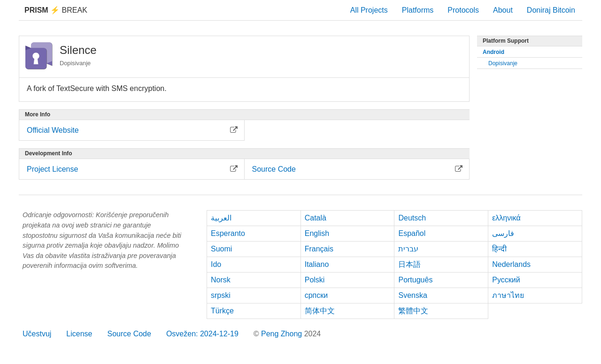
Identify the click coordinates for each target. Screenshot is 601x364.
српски (316, 295)
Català (316, 218)
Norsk (221, 280)
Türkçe (222, 311)
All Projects (369, 10)
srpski (221, 295)
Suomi (221, 249)
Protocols (463, 10)
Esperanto (228, 233)
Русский (506, 280)
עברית (408, 249)
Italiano (317, 264)
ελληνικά (506, 218)
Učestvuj (37, 334)
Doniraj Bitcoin (551, 10)
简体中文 (320, 311)
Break (56, 10)
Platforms (418, 10)
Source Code (129, 334)
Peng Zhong (283, 334)
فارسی (503, 233)
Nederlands (511, 264)
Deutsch (412, 218)
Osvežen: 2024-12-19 (202, 334)
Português (415, 280)
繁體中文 (413, 311)
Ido (216, 264)
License (79, 334)
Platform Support (506, 41)
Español (412, 233)
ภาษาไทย (508, 295)
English (317, 233)
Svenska (412, 295)
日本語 (409, 264)
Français (319, 249)
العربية (221, 218)
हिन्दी (499, 249)
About (503, 10)
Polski (315, 280)
